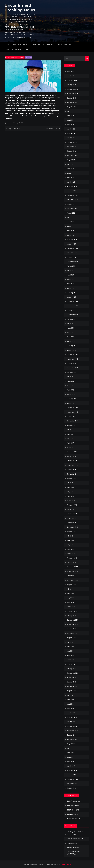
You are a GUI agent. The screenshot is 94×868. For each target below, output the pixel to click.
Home (8, 44)
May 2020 (70, 279)
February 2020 (72, 293)
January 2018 (71, 403)
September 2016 (73, 474)
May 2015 (70, 545)
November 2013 (72, 624)
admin (9, 123)
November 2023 (72, 94)
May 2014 (70, 598)
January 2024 (71, 85)
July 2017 (70, 430)
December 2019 (72, 301)
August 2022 (71, 160)
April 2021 (70, 231)
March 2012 (71, 713)
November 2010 (72, 784)
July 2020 (70, 271)
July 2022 (70, 164)
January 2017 (71, 456)
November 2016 (72, 465)
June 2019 (70, 328)
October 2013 (72, 629)
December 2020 (72, 248)
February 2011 (72, 770)
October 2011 (72, 735)
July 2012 (70, 695)
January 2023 (71, 138)
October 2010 (72, 788)
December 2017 (72, 408)
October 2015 (72, 523)
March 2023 (71, 129)
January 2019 (71, 350)
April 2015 (70, 549)
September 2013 (73, 633)
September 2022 (73, 155)
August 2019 (71, 319)
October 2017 (72, 416)
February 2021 (72, 240)
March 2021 (71, 235)
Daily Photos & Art (14, 129)
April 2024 (70, 71)
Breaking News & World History (15, 57)
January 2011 (71, 775)
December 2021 (72, 195)
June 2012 (70, 700)
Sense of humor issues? (64, 44)
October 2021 (72, 204)
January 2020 (71, 297)
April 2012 (70, 708)
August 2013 (71, 638)
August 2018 (71, 372)
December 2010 (72, 779)
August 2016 (71, 478)
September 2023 (73, 102)
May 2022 (70, 173)
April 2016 (70, 496)
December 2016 (72, 461)
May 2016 (70, 492)
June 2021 (70, 222)
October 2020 (72, 257)
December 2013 (72, 620)
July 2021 (70, 217)
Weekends (70, 848)
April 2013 (70, 655)
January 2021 (71, 244)
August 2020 (71, 266)
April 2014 (70, 602)
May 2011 (70, 757)
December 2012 (72, 673)
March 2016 (71, 501)
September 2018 (73, 368)
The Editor (36, 44)
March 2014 (71, 607)
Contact (28, 50)
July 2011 (70, 748)
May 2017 (70, 439)
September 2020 (73, 262)
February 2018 (72, 399)
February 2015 (72, 558)
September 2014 (73, 580)
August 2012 (71, 691)
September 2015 (73, 527)
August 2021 (71, 213)
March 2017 (71, 447)
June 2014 (70, 593)
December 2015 (72, 514)
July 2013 (70, 642)
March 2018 (71, 394)
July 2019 (70, 324)
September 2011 (73, 739)
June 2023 (70, 116)
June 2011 (70, 753)
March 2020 (71, 288)
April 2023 (70, 125)
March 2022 (71, 182)
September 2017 (73, 421)
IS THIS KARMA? (48, 44)
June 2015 (70, 540)
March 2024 (71, 76)
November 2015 (72, 518)
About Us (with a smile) (21, 44)
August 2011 (71, 744)
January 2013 (71, 669)
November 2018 (72, 359)
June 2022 (70, 169)
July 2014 (70, 589)
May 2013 (70, 651)
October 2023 (72, 98)
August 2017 (71, 425)
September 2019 (73, 315)
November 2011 (72, 731)
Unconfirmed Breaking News (20, 8)
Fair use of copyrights (14, 50)
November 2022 (72, 147)
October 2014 (72, 576)
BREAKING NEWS (52, 129)
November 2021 (72, 200)
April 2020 (70, 284)
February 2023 (72, 133)
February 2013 (72, 664)
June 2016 (70, 487)
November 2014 (72, 571)
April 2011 (70, 762)
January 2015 (71, 562)
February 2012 (72, 717)
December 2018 (72, 355)
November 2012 (72, 677)
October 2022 (72, 151)
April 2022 (70, 178)
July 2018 (70, 377)
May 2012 (70, 704)
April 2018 (70, 390)
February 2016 (72, 505)
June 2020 (70, 275)
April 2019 (70, 337)
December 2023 (72, 89)
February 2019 (72, 346)
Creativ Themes (66, 864)
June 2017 (70, 434)
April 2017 (70, 443)
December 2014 (72, 567)
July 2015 (70, 536)
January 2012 (71, 722)
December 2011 (72, 726)
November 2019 (72, 306)
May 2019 (70, 332)
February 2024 (72, 80)
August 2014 (71, 585)
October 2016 (72, 470)
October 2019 (72, 310)
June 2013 (70, 647)
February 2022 (72, 186)
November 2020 (72, 253)
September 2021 (73, 209)
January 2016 (71, 509)
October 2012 (72, 682)
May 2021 (70, 226)
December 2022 (72, 142)
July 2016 (70, 483)
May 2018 (70, 386)
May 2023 (70, 120)
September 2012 (73, 686)
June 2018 (70, 381)
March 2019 (71, 341)
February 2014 (72, 611)
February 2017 (72, 452)
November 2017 (72, 412)
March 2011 (71, 766)
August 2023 (71, 107)
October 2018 (72, 363)
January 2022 (71, 191)
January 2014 (71, 616)
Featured (29, 57)
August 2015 (71, 532)
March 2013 (71, 660)
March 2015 (71, 554)
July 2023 (70, 111)
